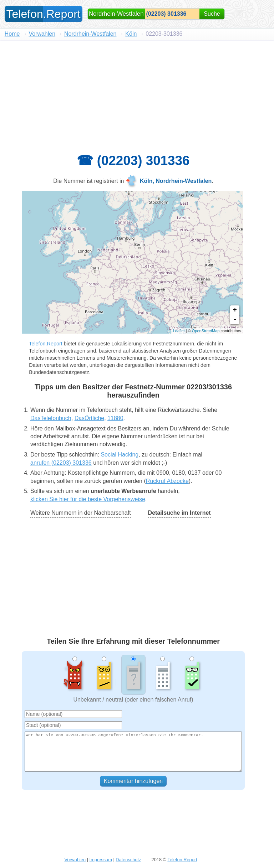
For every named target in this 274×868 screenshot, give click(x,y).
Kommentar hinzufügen (133, 781)
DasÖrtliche (90, 418)
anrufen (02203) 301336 (61, 463)
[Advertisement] (137, 94)
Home (12, 34)
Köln (131, 34)
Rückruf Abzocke (167, 481)
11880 (115, 418)
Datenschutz (128, 860)
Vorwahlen (42, 34)
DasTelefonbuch (51, 418)
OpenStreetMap (206, 331)
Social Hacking (120, 455)
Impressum (101, 860)
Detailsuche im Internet (179, 513)
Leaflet (179, 331)
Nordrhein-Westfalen (90, 34)
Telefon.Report (46, 344)
